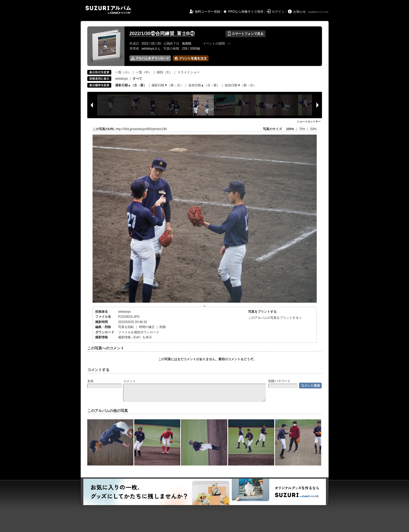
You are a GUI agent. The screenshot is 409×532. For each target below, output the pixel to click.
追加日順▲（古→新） (204, 85)
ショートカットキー (309, 122)
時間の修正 (147, 327)
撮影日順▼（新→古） (167, 85)
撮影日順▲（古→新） (131, 85)
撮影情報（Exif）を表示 (135, 337)
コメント (129, 381)
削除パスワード (280, 381)
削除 (163, 327)
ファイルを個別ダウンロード (139, 332)
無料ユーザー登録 (208, 12)
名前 (90, 381)
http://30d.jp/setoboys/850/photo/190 (141, 129)
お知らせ (300, 12)
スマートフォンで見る (245, 34)
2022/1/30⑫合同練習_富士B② (162, 34)
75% (303, 129)
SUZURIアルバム (108, 10)
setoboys (122, 79)
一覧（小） (123, 72)
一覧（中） (144, 72)
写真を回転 (126, 327)
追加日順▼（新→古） (240, 85)
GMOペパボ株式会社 (319, 12)
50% (313, 129)
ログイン (278, 12)
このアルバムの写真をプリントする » (275, 318)
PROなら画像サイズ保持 (246, 12)
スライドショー (189, 72)
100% (290, 129)
